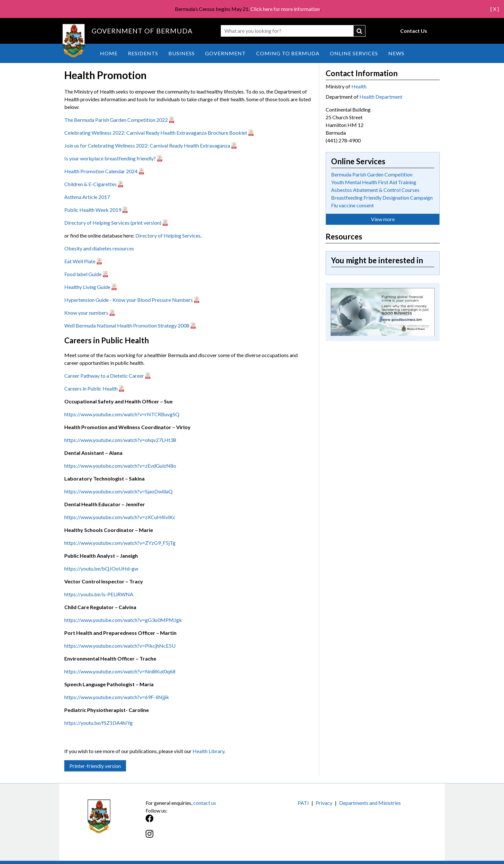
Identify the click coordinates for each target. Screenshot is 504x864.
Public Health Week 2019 (93, 210)
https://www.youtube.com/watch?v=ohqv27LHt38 (120, 440)
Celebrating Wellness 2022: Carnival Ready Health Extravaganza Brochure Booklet (156, 133)
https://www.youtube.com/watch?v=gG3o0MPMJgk (123, 620)
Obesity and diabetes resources (99, 248)
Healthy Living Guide (87, 287)
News (396, 53)
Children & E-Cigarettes (90, 184)
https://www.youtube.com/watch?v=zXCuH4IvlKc (120, 517)
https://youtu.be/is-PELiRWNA (99, 594)
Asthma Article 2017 (87, 197)
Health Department (381, 97)
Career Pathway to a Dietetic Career (104, 376)
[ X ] (495, 9)
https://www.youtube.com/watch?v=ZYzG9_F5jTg (120, 543)
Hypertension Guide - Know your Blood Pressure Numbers (129, 300)
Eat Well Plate (80, 261)
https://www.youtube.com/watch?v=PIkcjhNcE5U (120, 646)
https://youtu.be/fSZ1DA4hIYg (99, 723)
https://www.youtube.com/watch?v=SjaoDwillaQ (118, 491)
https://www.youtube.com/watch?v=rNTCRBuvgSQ (122, 414)
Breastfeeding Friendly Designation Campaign (382, 198)
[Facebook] (199, 822)
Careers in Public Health (91, 388)
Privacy (324, 803)
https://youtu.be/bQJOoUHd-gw (101, 568)
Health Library (208, 751)
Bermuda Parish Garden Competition (372, 174)
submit (360, 31)
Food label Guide (83, 274)
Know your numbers (86, 313)
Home (109, 53)
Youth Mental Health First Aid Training (374, 182)
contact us (205, 803)
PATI (303, 803)
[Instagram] (199, 837)
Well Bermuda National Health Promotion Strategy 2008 (127, 325)
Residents (143, 53)
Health (359, 86)
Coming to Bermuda (288, 53)
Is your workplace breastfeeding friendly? (110, 158)
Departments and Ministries (370, 803)
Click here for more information (285, 9)
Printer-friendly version (95, 766)
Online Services (354, 53)
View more (383, 219)
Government (225, 53)
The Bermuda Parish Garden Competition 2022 (116, 120)
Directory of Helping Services (168, 235)
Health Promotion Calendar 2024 (101, 171)
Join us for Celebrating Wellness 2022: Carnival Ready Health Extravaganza (147, 145)
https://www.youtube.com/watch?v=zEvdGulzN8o (120, 466)
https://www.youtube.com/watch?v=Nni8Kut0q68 (120, 671)
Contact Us (414, 31)
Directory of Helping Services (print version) (113, 223)
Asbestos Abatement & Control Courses (375, 190)
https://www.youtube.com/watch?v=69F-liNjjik (117, 697)
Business (182, 53)
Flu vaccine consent (352, 205)
